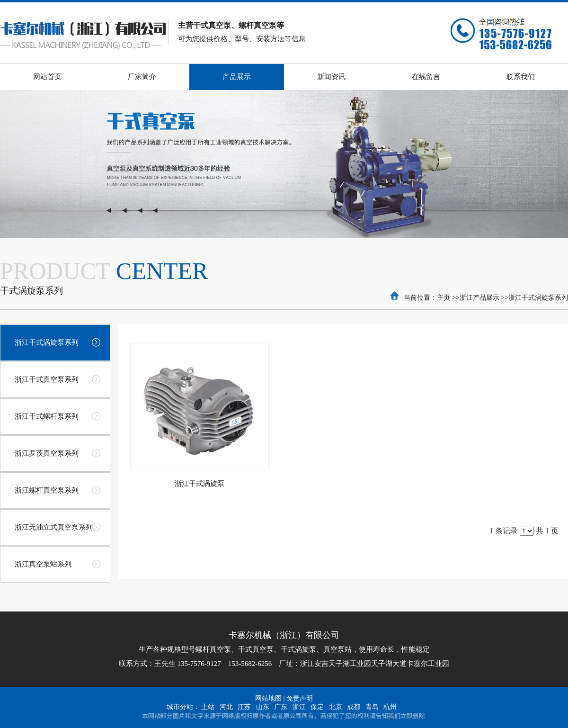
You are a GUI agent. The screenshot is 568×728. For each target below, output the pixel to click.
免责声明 (300, 698)
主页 (444, 298)
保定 (317, 707)
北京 (336, 707)
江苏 (244, 707)
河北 (226, 707)
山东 (263, 707)
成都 (354, 707)
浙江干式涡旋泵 (200, 484)
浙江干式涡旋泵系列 (538, 298)
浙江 (299, 707)
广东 (281, 707)
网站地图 (268, 698)
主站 (208, 707)
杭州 (390, 707)
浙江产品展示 (479, 298)
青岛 (372, 707)
